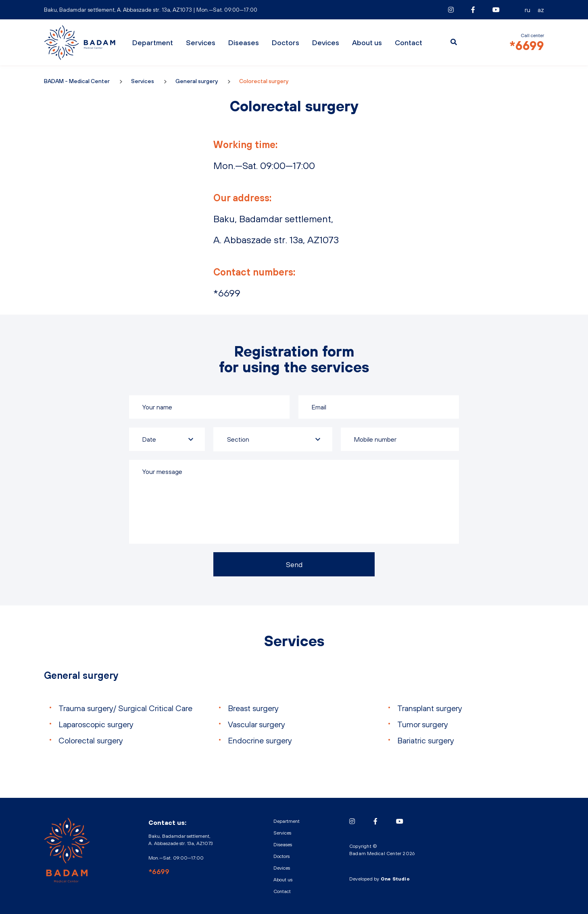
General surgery (197, 81)
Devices (326, 43)
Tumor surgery (423, 724)
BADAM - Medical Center (80, 43)
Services (201, 43)
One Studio (395, 879)
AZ (541, 10)
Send (294, 564)
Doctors (286, 43)
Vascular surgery (256, 724)
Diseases (244, 43)
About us (367, 43)
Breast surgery (253, 708)
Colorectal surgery (91, 740)
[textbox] (273, 439)
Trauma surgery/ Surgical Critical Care (125, 708)
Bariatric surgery (426, 740)
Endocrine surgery (260, 740)
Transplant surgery (430, 708)
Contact (409, 43)
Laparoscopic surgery (96, 724)
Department (153, 43)
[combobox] (273, 439)
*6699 (527, 46)
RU (528, 10)
